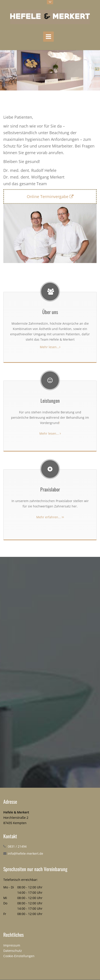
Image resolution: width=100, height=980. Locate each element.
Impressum (12, 945)
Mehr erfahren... (50, 517)
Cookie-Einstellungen (19, 956)
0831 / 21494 (17, 846)
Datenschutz (13, 951)
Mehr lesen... (50, 347)
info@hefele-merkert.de (25, 853)
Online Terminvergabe (50, 196)
